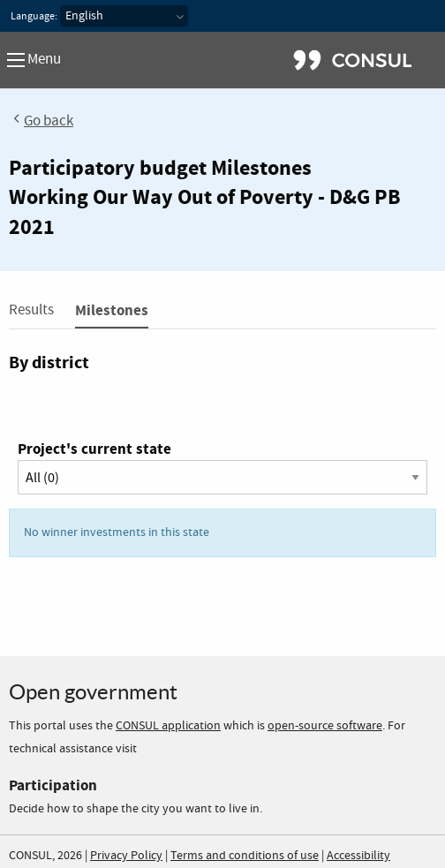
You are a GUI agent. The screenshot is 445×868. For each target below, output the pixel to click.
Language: (34, 17)
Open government (93, 692)
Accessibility (358, 856)
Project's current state (94, 449)
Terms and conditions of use (245, 856)
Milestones (112, 310)
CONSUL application (168, 726)
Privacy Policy (126, 856)
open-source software (325, 726)
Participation (53, 785)
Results (31, 310)
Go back (41, 122)
